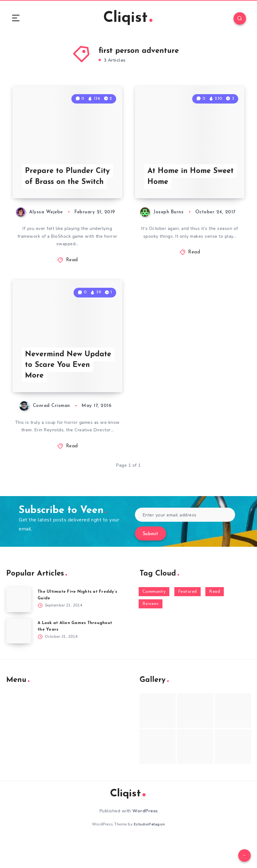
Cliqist (128, 19)
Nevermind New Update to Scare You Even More (69, 392)
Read (72, 274)
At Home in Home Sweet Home (180, 190)
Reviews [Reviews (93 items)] (151, 632)
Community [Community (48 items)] (154, 619)
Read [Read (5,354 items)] (215, 619)
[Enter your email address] (185, 543)
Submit (151, 562)
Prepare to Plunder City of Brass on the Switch (68, 190)
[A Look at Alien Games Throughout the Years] (19, 658)
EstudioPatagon (149, 852)
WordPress (145, 838)
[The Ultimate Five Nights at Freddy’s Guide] (19, 627)
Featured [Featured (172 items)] (188, 619)
